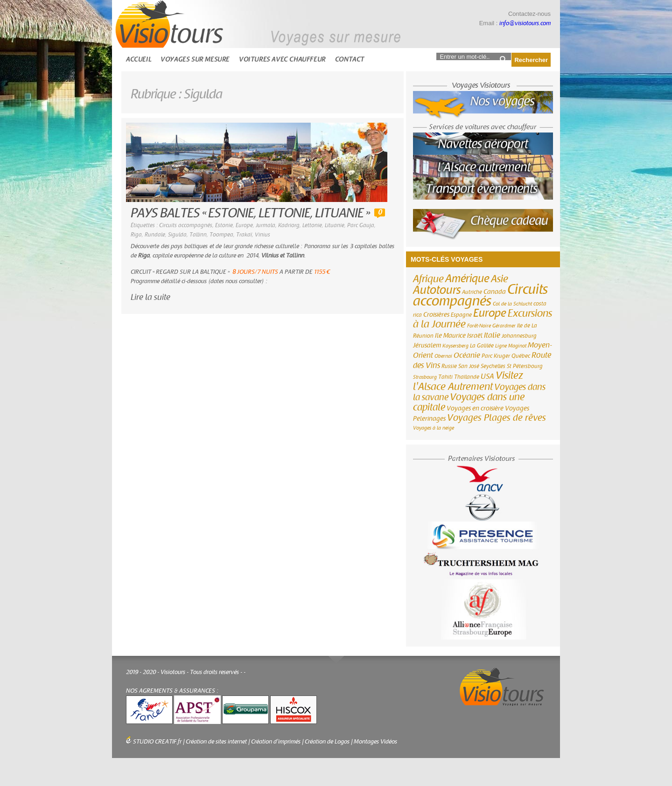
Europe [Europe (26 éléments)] (490, 313)
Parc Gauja (361, 225)
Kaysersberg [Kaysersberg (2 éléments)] (455, 346)
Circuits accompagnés (186, 225)
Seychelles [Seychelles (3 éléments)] (493, 366)
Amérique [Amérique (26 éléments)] (467, 279)
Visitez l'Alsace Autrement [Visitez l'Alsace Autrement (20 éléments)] (468, 381)
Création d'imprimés (276, 742)
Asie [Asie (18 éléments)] (500, 279)
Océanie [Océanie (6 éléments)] (467, 355)
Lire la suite (150, 297)
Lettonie (312, 225)
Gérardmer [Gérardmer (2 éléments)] (504, 326)
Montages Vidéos (375, 742)
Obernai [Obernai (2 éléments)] (443, 356)
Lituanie (335, 225)
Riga (136, 235)
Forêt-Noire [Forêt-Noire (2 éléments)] (479, 326)
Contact (350, 59)
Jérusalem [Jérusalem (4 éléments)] (427, 346)
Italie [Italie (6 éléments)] (492, 335)
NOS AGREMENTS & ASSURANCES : (172, 691)
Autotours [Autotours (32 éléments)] (437, 290)
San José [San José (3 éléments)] (469, 366)
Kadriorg (289, 225)
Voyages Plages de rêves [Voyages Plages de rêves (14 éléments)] (497, 418)
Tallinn (198, 235)
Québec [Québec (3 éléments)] (521, 356)
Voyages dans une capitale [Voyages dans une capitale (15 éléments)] (469, 402)
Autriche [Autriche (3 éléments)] (472, 292)
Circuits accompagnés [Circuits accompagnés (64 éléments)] (480, 295)
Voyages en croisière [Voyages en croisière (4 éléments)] (475, 409)
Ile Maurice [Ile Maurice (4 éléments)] (450, 336)
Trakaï (244, 235)
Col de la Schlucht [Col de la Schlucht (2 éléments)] (512, 304)
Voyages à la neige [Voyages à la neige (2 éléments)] (434, 428)
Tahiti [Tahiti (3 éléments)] (445, 377)
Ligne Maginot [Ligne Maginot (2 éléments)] (511, 346)
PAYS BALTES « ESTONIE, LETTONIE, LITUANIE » (250, 213)
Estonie (224, 225)
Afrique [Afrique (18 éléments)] (428, 279)
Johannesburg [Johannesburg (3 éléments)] (519, 336)
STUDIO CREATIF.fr (157, 742)
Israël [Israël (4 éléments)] (475, 336)
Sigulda (177, 235)
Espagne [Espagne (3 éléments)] (461, 315)
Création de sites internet (216, 742)
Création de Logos (327, 742)
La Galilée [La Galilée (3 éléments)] (482, 346)
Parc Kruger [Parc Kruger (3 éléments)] (496, 356)
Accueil (139, 59)
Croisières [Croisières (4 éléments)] (436, 315)
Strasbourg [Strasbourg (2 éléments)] (425, 377)
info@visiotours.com (525, 23)
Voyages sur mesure (195, 59)
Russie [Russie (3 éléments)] (449, 366)
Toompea (221, 235)
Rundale (155, 235)
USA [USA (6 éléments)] (487, 376)
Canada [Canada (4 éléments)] (495, 292)
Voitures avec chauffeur (282, 59)
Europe (244, 225)
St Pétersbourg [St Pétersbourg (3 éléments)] (525, 366)
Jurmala (266, 225)
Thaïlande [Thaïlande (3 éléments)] (467, 377)
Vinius (262, 235)
